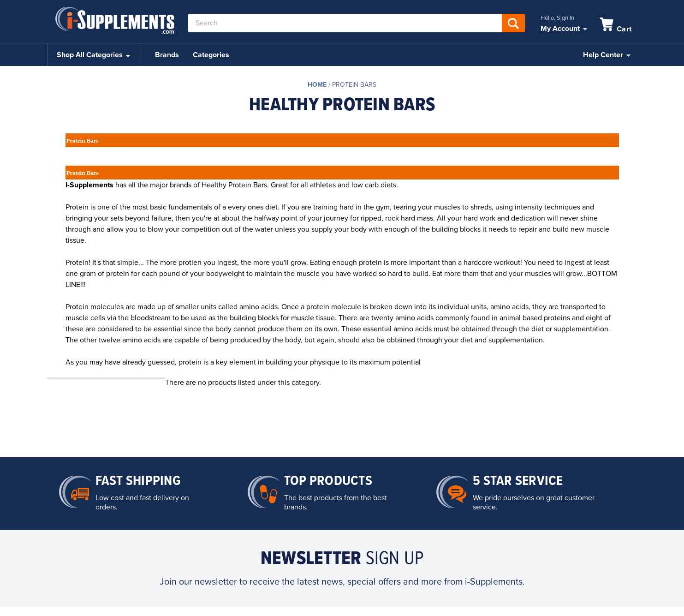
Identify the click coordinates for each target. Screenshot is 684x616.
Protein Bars (354, 85)
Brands (167, 55)
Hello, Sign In (557, 18)
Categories (211, 55)
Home (317, 85)
